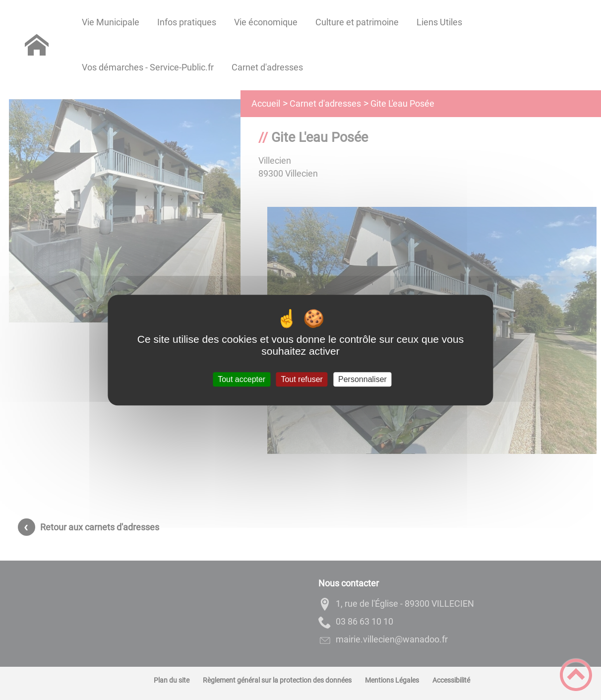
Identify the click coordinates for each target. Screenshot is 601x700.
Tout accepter (241, 379)
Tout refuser (301, 379)
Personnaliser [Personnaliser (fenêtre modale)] (362, 379)
